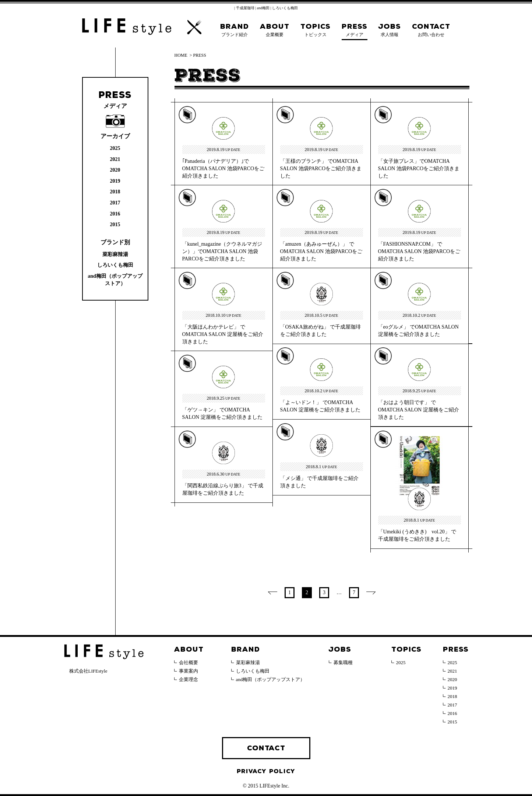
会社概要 (189, 662)
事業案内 (189, 671)
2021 (115, 159)
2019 (115, 181)
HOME (181, 55)
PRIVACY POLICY (266, 771)
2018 (115, 192)
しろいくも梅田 (115, 265)
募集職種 (343, 662)
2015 (115, 225)
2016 (115, 214)
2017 (115, 203)
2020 (115, 170)
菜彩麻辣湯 (115, 254)
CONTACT (266, 748)
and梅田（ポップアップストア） (271, 679)
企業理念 (189, 679)
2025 (115, 148)
